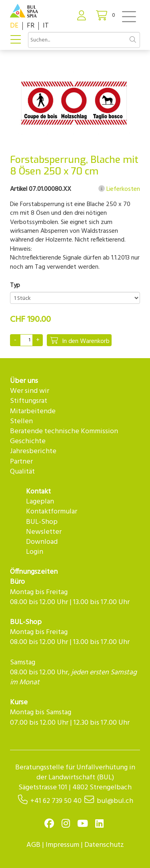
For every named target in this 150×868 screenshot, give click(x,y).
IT (46, 26)
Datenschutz (104, 845)
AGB (33, 845)
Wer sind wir (30, 391)
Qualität (22, 472)
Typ (15, 286)
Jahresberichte (33, 451)
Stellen (21, 421)
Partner (21, 462)
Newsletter (44, 532)
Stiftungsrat (29, 401)
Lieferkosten (119, 189)
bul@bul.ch (115, 801)
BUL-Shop (42, 522)
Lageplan (40, 502)
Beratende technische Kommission (64, 431)
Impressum (62, 845)
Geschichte (28, 441)
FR (31, 26)
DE (14, 26)
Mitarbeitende (33, 411)
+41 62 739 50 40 (56, 801)
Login (35, 552)
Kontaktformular (52, 512)
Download (42, 542)
